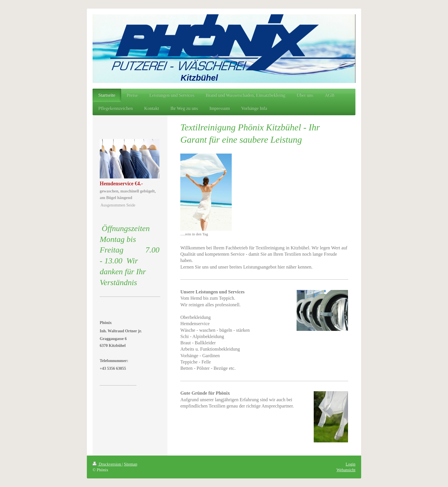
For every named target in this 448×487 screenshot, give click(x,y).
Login (351, 464)
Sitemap (130, 464)
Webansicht (346, 470)
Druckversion (107, 464)
